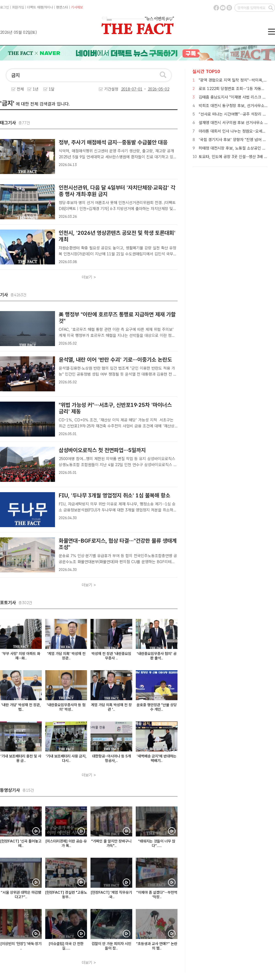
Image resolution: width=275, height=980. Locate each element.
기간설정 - (137, 89)
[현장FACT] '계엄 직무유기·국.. (111, 895)
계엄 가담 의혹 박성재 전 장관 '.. (111, 707)
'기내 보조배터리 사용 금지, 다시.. (66, 758)
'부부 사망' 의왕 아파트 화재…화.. (21, 656)
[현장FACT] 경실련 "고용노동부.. (66, 895)
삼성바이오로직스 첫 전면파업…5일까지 (103, 450)
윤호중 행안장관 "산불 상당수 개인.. (157, 707)
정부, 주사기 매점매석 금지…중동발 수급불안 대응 (113, 142)
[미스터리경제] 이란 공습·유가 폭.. (66, 843)
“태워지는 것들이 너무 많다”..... (157, 843)
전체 (20, 89)
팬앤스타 (62, 7)
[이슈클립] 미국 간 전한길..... (66, 946)
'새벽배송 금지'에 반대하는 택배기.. (157, 758)
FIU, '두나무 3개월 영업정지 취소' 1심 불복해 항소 (114, 495)
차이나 (48, 7)
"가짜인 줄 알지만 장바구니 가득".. (111, 843)
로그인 (4, 7)
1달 (52, 89)
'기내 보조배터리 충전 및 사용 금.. (21, 758)
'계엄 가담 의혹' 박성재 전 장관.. (66, 656)
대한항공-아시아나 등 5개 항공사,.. (111, 758)
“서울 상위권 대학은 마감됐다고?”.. (21, 895)
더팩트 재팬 (35, 7)
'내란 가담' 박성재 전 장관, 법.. (21, 707)
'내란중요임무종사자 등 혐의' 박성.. (66, 707)
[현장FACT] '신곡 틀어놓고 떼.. (21, 843)
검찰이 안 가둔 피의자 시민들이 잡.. (111, 946)
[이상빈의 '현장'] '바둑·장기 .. (21, 946)
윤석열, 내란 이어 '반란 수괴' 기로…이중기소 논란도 (115, 360)
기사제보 (77, 7)
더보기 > (89, 277)
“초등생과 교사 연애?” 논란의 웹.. (157, 946)
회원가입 (18, 7)
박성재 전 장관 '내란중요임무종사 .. (111, 656)
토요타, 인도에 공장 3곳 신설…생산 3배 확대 (235, 157)
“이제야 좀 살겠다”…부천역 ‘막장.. (157, 895)
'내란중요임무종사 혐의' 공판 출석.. (157, 656)
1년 (36, 89)
